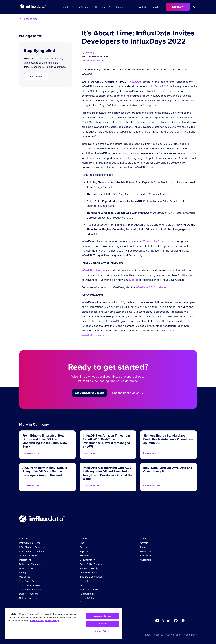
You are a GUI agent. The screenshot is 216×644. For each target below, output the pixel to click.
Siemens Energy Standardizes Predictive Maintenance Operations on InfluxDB (168, 439)
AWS (82, 585)
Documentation (87, 560)
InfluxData (135, 82)
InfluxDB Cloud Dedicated (32, 551)
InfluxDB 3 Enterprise (30, 543)
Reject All (103, 624)
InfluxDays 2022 (158, 86)
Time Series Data (28, 581)
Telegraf (84, 581)
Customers (85, 547)
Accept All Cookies (103, 616)
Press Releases (99, 61)
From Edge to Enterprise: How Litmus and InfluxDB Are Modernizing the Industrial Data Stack (45, 441)
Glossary (84, 602)
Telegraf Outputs (88, 598)
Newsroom (146, 551)
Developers (101, 7)
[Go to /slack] (183, 621)
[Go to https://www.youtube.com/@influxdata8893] (158, 621)
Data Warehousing (28, 594)
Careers (144, 543)
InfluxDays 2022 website (151, 287)
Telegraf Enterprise (29, 556)
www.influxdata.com (94, 335)
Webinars (84, 556)
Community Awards (155, 241)
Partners (144, 547)
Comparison (191, 635)
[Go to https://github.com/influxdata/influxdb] (176, 621)
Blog (82, 543)
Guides (83, 539)
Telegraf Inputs (87, 594)
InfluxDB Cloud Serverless (32, 547)
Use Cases (82, 7)
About (143, 539)
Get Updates (36, 77)
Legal (148, 635)
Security (159, 635)
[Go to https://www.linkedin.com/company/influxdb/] (169, 620)
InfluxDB (23, 539)
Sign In (156, 7)
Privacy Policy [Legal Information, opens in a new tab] (52, 620)
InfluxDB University (93, 270)
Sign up (134, 280)
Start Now (178, 7)
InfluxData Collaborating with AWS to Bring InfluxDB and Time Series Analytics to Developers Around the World (108, 473)
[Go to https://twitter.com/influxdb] (163, 621)
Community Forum (89, 573)
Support (84, 551)
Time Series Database (30, 585)
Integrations (25, 560)
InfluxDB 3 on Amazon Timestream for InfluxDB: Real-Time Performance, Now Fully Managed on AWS (107, 441)
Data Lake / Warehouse (31, 564)
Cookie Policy (174, 635)
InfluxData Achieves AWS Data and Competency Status (168, 469)
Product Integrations (90, 590)
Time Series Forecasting (31, 590)
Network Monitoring (29, 598)
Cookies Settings (103, 631)
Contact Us (144, 7)
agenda (151, 105)
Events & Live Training (91, 564)
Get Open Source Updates (90, 393)
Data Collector (26, 568)
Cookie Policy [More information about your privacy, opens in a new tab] (37, 620)
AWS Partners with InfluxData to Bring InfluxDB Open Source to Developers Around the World (45, 471)
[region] (64, 624)
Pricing (120, 7)
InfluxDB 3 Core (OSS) (91, 577)
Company (89, 52)
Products (64, 7)
